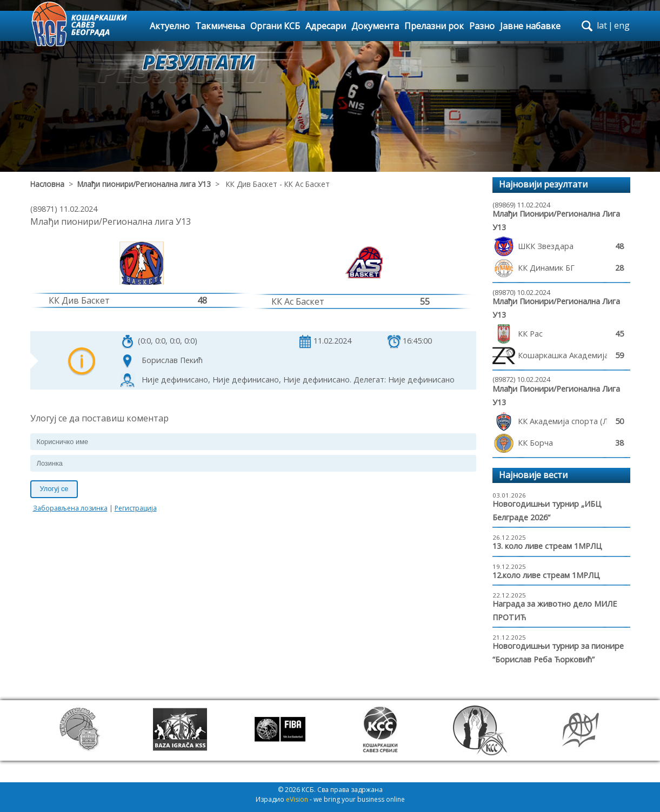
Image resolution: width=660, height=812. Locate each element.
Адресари (326, 26)
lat (602, 25)
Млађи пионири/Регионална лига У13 (144, 184)
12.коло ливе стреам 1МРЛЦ (546, 575)
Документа (375, 26)
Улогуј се (54, 489)
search (587, 26)
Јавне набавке (530, 26)
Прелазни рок (434, 26)
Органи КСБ (275, 26)
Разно (482, 26)
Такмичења (220, 26)
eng (622, 25)
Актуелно (170, 26)
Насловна (47, 184)
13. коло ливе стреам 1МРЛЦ (547, 546)
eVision (297, 799)
